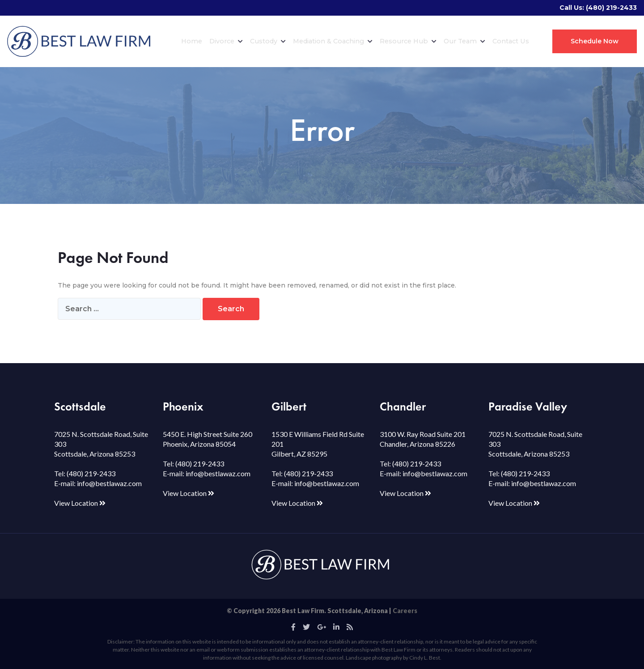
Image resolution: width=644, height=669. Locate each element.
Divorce (226, 41)
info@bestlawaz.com (109, 483)
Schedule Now (595, 41)
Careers (405, 611)
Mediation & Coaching (333, 41)
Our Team (464, 41)
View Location (80, 503)
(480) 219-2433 (611, 8)
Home (192, 41)
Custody (268, 41)
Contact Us (511, 41)
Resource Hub (408, 41)
